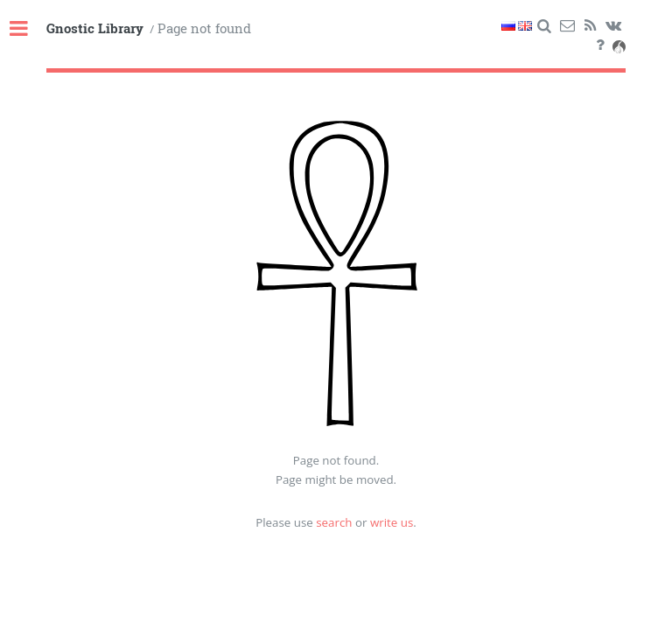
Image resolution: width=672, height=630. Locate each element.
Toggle (28, 29)
